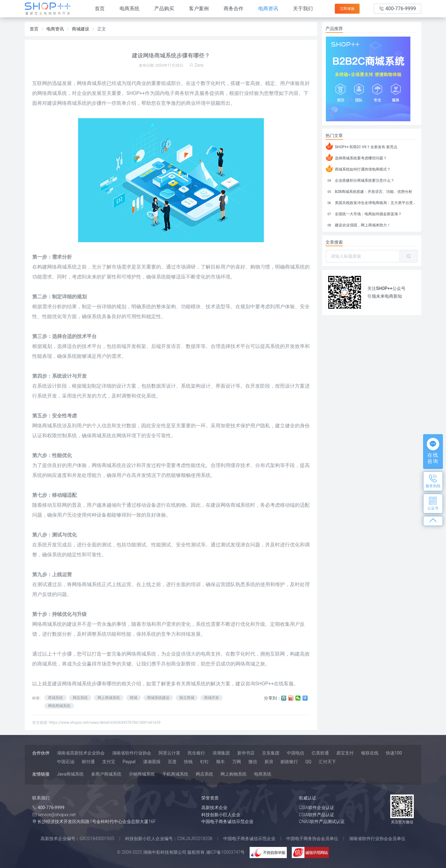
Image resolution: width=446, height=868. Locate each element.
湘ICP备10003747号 (225, 852)
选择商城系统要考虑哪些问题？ (356, 157)
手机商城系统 (175, 774)
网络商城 (82, 584)
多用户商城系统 (106, 774)
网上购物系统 (234, 774)
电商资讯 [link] (55, 29)
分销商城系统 (142, 774)
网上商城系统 (109, 698)
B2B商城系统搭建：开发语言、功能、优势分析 (369, 191)
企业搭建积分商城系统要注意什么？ (360, 180)
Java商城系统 (70, 774)
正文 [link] (102, 29)
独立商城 (187, 698)
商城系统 (55, 698)
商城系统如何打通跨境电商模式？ (358, 168)
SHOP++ (136, 93)
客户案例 (199, 9)
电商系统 (129, 9)
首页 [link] (34, 29)
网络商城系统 (77, 684)
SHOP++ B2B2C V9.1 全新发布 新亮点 (362, 146)
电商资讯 (268, 9)
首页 (100, 9)
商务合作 (234, 9)
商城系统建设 (158, 698)
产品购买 (164, 9)
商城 (133, 698)
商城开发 (212, 698)
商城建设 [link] (81, 29)
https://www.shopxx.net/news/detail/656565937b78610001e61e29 (105, 723)
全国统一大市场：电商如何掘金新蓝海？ (364, 213)
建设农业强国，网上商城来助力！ (358, 224)
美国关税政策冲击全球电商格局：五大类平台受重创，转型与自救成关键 (372, 202)
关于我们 (303, 9)
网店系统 (80, 698)
